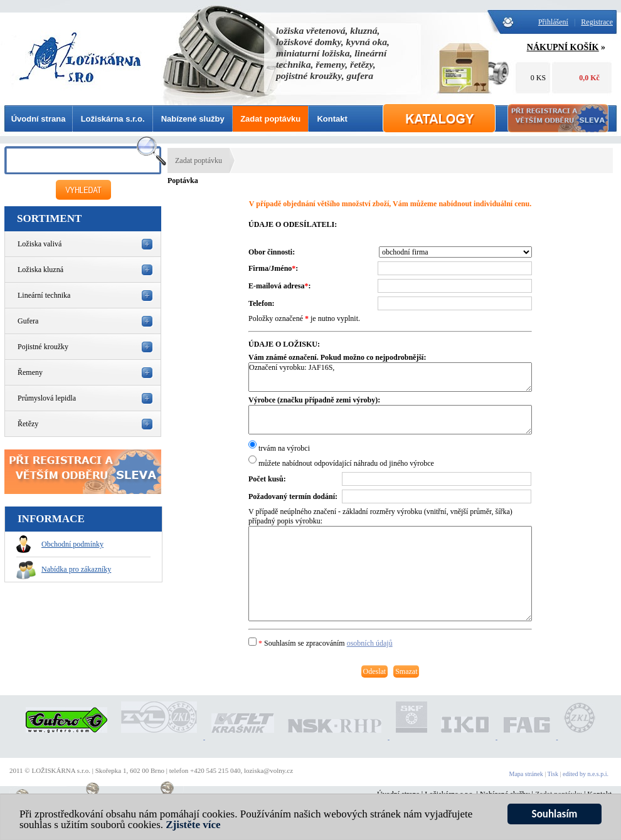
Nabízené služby (193, 119)
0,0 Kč (589, 78)
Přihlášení (553, 22)
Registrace (597, 22)
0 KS (538, 78)
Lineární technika (44, 295)
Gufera (28, 321)
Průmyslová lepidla (47, 398)
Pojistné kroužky (43, 347)
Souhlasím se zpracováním (321, 643)
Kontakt (332, 119)
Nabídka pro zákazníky (64, 569)
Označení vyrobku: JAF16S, (390, 377)
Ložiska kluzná (40, 270)
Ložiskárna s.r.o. (113, 119)
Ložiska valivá (40, 244)
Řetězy (28, 424)
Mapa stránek (526, 774)
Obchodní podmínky (60, 544)
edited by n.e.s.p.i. (586, 774)
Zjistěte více (193, 830)
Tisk (553, 774)
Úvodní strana (39, 119)
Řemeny (30, 372)
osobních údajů (370, 643)
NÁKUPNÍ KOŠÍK (563, 47)
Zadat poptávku (270, 119)
